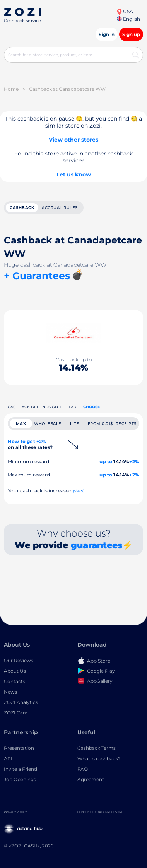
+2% (134, 462)
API (8, 758)
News (10, 692)
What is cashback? (99, 758)
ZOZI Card (16, 713)
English (128, 19)
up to (106, 462)
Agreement (91, 779)
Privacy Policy (15, 812)
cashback (22, 208)
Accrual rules (60, 208)
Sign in (107, 34)
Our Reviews (19, 660)
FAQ (83, 769)
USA (125, 11)
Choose (92, 407)
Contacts (15, 681)
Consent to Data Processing (100, 812)
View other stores (73, 140)
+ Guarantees (37, 276)
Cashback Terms (97, 748)
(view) (79, 491)
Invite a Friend (21, 769)
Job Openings (20, 779)
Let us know (74, 174)
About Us (15, 671)
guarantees (97, 545)
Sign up (131, 34)
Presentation (19, 748)
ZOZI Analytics (21, 702)
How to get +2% (30, 444)
